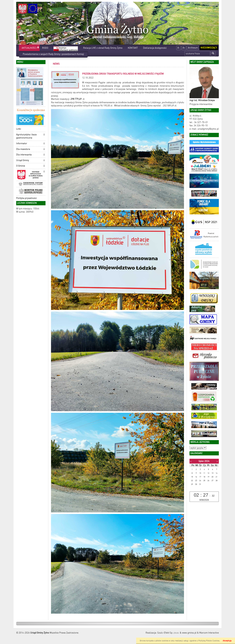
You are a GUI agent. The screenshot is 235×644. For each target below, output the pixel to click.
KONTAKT (133, 48)
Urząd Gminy (23, 160)
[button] (38, 48)
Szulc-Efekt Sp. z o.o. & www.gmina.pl (177, 633)
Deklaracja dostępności (155, 48)
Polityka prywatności (26, 198)
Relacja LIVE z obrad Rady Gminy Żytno (103, 48)
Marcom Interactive (209, 633)
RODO (45, 48)
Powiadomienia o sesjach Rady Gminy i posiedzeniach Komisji (53, 54)
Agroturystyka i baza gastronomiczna (26, 136)
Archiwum (193, 48)
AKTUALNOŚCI (29, 48)
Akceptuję (227, 641)
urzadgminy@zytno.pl (208, 129)
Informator (22, 143)
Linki (19, 129)
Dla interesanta (24, 155)
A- (179, 48)
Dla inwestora (23, 149)
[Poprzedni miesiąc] (191, 461)
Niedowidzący (209, 48)
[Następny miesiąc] (217, 461)
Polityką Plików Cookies (209, 641)
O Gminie (21, 166)
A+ (184, 48)
